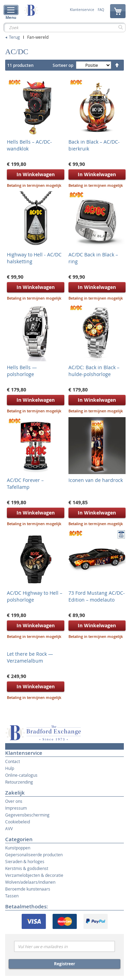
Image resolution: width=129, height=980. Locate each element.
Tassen (12, 896)
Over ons (14, 801)
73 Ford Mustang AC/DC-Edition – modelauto (97, 596)
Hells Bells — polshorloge (22, 371)
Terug (14, 37)
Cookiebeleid (18, 822)
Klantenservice (82, 10)
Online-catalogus (21, 775)
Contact (13, 761)
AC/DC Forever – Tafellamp (25, 483)
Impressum (16, 808)
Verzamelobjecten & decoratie (34, 875)
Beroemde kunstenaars (28, 889)
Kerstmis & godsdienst (27, 868)
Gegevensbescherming (27, 815)
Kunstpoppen (18, 848)
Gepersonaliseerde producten (34, 855)
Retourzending (19, 782)
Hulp (10, 768)
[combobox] (64, 27)
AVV (9, 828)
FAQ (101, 10)
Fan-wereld (38, 37)
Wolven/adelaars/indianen (30, 882)
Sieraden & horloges (25, 861)
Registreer (64, 964)
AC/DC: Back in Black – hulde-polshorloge (94, 371)
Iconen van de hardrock (96, 480)
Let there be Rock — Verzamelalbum (30, 657)
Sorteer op (63, 65)
